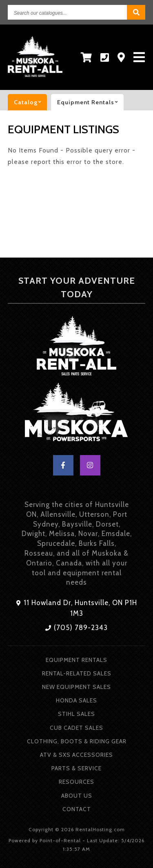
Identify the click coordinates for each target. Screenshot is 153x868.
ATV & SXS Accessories (76, 755)
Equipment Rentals (76, 660)
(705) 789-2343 (76, 628)
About (77, 796)
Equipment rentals (90, 102)
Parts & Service (76, 768)
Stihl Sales (76, 714)
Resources (76, 782)
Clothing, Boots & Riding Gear (77, 741)
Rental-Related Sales (77, 673)
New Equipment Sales (76, 687)
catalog (30, 102)
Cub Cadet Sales (76, 728)
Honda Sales (76, 700)
